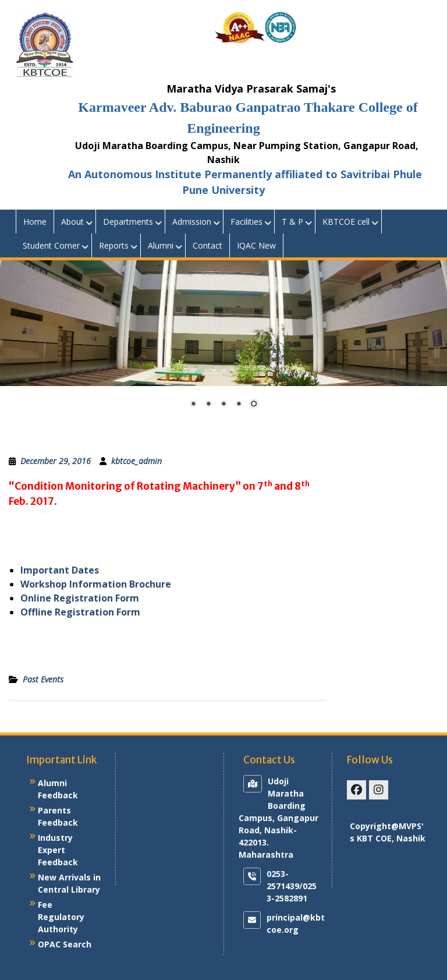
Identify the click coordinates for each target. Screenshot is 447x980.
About (72, 222)
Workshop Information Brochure (96, 584)
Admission (192, 222)
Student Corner (51, 245)
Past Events (43, 679)
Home (35, 222)
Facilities (246, 222)
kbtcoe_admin (136, 461)
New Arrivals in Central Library (69, 883)
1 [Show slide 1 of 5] (193, 405)
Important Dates (60, 570)
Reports (114, 245)
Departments (128, 222)
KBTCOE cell (346, 222)
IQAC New (256, 245)
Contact (207, 245)
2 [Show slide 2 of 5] (208, 405)
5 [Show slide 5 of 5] (254, 405)
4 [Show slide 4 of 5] (239, 405)
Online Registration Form (80, 598)
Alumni (161, 245)
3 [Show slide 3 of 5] (223, 405)
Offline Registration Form (80, 612)
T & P (292, 222)
